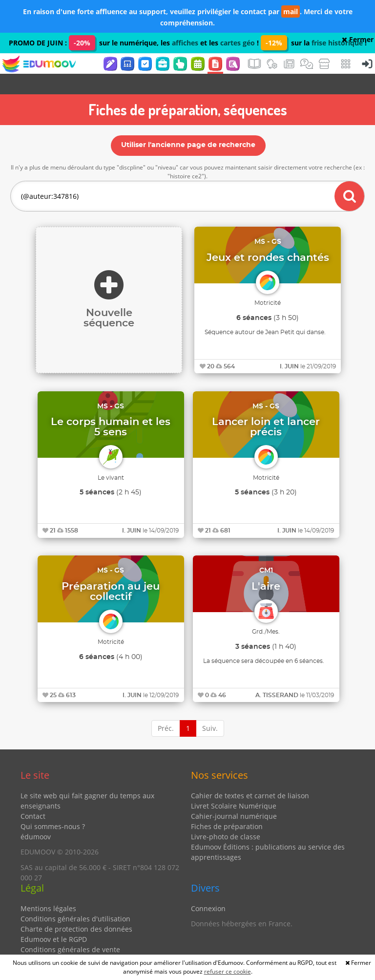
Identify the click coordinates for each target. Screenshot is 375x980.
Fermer (358, 39)
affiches (185, 43)
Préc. (166, 708)
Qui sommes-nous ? (53, 806)
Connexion (208, 888)
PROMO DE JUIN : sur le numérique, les (90, 43)
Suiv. (210, 708)
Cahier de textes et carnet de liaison (250, 775)
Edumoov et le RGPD (54, 919)
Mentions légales (48, 888)
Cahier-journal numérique (234, 796)
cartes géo (238, 43)
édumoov (36, 816)
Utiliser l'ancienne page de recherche (188, 125)
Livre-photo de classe (226, 816)
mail (291, 11)
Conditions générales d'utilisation (75, 898)
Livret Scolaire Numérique (234, 785)
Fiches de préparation (227, 806)
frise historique (337, 43)
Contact (33, 796)
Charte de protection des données (76, 908)
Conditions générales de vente (70, 929)
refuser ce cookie (228, 971)
